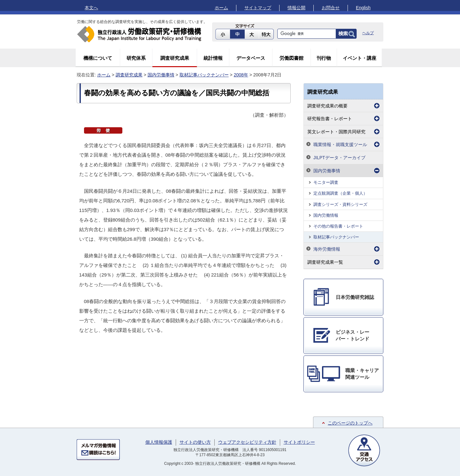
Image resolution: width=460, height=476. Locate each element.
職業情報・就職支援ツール (340, 144)
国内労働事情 (161, 75)
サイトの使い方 (195, 442)
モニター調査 (326, 182)
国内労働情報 (326, 215)
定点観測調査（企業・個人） (340, 193)
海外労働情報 (327, 249)
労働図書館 (291, 58)
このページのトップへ (350, 423)
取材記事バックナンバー (204, 75)
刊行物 (324, 58)
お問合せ (331, 8)
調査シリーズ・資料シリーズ (340, 204)
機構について (98, 58)
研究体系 (136, 58)
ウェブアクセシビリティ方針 (247, 442)
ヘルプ (368, 33)
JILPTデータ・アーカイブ (339, 158)
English (363, 8)
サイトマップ (258, 8)
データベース (251, 58)
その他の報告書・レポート (338, 226)
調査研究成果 (175, 58)
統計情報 (213, 58)
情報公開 (296, 8)
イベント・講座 (360, 58)
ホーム (221, 8)
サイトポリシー (299, 442)
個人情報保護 (159, 442)
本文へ (91, 8)
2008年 (241, 75)
